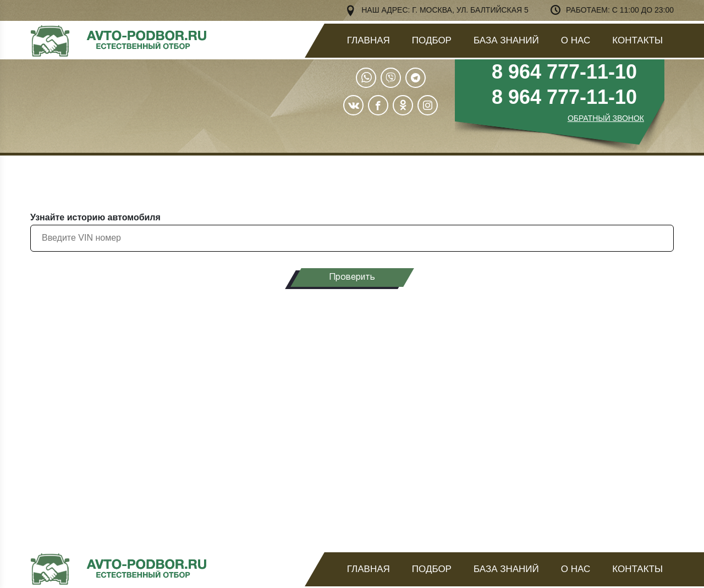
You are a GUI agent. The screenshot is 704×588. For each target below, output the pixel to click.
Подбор (432, 40)
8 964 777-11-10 (564, 72)
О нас (576, 40)
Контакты (637, 40)
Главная (369, 40)
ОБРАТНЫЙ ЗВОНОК (606, 118)
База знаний (506, 40)
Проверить (352, 278)
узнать (590, 387)
